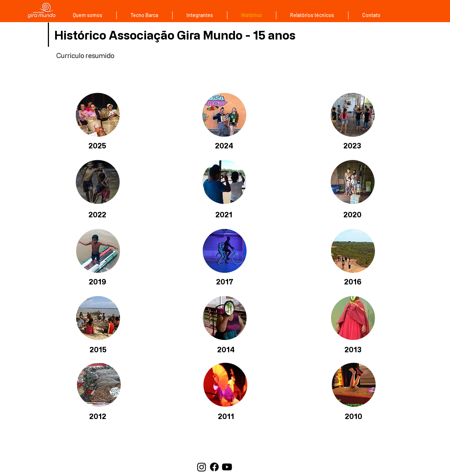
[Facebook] (214, 467)
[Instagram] (202, 467)
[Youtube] (227, 467)
